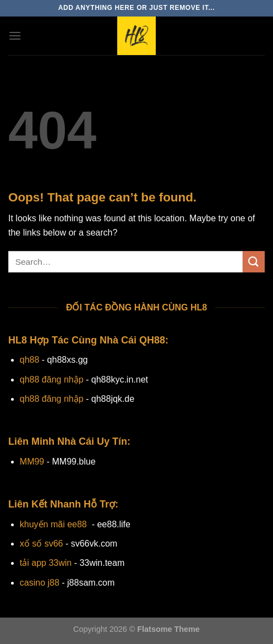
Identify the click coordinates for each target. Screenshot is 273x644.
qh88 (30, 360)
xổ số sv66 (42, 544)
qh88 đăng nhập (52, 380)
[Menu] (15, 36)
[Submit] (254, 262)
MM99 (32, 462)
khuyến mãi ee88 (53, 524)
